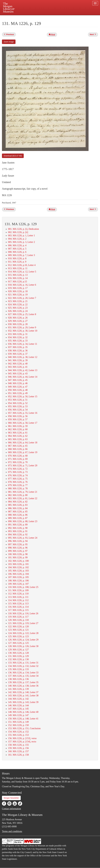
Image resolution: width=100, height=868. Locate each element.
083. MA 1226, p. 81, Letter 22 (23, 498)
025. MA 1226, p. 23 (18, 308)
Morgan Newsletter (11, 798)
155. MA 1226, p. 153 (18, 735)
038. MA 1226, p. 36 (18, 351)
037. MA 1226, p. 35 (18, 347)
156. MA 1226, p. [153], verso (22, 738)
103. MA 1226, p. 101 (18, 564)
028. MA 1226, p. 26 (18, 318)
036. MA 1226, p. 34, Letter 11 (23, 344)
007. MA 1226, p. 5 (17, 249)
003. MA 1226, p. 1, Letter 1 (21, 235)
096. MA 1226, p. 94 (18, 541)
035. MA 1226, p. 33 (18, 341)
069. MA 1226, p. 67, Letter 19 (23, 452)
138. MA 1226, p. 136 (18, 679)
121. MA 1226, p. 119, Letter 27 (23, 623)
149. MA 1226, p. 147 (18, 715)
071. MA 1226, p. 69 (18, 459)
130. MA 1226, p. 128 (18, 653)
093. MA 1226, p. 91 (18, 531)
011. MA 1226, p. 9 (17, 262)
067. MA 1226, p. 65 (18, 446)
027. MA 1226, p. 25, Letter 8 (22, 314)
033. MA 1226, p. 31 (18, 334)
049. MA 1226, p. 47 (18, 387)
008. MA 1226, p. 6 (17, 252)
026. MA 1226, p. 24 (18, 311)
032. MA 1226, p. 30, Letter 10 (23, 331)
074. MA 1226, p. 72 (18, 469)
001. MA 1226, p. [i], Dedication (23, 229)
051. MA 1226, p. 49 (18, 393)
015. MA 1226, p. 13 (18, 275)
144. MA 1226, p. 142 (18, 699)
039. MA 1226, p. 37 (18, 354)
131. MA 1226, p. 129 (18, 656)
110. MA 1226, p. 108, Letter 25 (23, 587)
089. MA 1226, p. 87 (18, 518)
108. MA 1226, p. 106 (18, 581)
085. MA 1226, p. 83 (18, 505)
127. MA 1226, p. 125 (18, 643)
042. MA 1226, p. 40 (18, 364)
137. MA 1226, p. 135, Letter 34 (23, 676)
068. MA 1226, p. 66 (18, 449)
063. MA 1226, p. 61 (18, 433)
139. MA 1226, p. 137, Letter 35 (23, 682)
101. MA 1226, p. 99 (18, 557)
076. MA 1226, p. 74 (18, 475)
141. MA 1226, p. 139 (18, 689)
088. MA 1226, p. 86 (18, 515)
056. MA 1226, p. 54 (18, 410)
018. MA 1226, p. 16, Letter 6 (22, 285)
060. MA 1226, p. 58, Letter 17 (23, 423)
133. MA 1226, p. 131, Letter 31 (23, 663)
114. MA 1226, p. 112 (18, 600)
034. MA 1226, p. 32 (18, 337)
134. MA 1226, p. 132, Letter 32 (23, 666)
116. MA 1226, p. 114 (18, 607)
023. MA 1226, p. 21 (18, 301)
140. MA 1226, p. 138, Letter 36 (23, 686)
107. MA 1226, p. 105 (18, 577)
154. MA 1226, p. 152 (18, 732)
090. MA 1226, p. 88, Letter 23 (23, 521)
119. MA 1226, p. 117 (18, 617)
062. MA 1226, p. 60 (18, 429)
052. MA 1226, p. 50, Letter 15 (23, 396)
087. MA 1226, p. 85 (18, 512)
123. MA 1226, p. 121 (18, 630)
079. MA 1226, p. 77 (18, 485)
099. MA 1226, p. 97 (18, 551)
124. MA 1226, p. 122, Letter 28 (23, 633)
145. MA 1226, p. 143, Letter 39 (23, 702)
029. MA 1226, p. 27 (18, 321)
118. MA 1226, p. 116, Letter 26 (23, 613)
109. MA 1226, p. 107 (18, 584)
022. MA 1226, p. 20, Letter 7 (22, 298)
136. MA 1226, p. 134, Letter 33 (23, 673)
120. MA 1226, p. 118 (18, 620)
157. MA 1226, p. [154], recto (22, 742)
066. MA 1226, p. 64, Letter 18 (23, 443)
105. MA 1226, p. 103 (18, 571)
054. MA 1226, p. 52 (18, 403)
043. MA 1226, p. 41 (18, 367)
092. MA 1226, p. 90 (18, 528)
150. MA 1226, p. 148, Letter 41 (23, 719)
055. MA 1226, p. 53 (18, 406)
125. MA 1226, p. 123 (18, 636)
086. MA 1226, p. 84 (18, 508)
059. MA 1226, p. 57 (18, 419)
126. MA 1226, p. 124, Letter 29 (23, 640)
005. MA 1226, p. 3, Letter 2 (21, 242)
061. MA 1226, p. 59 (18, 426)
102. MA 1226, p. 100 (18, 561)
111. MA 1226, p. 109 (18, 590)
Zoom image (9, 42)
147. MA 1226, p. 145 (18, 709)
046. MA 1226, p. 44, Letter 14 (23, 377)
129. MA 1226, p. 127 (18, 650)
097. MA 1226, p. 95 (18, 544)
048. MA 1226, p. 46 (18, 383)
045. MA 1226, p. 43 (18, 374)
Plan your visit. (19, 17)
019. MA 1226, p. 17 (18, 288)
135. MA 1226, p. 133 (18, 669)
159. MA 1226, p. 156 (18, 748)
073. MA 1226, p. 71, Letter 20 (23, 466)
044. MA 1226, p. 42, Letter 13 (23, 370)
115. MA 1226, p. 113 (18, 604)
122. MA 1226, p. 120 (18, 627)
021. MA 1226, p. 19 (18, 295)
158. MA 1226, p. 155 (18, 745)
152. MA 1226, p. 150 (18, 725)
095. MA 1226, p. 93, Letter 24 (23, 538)
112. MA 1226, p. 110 (18, 594)
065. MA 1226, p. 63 (18, 439)
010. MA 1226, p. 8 (17, 258)
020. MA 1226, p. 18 (18, 291)
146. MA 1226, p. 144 (18, 705)
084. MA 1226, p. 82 (18, 502)
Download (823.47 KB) (13, 156)
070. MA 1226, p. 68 (18, 456)
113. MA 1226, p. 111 (18, 597)
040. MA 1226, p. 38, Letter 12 (23, 357)
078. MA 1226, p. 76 (18, 482)
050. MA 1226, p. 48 (18, 390)
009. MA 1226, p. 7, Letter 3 (21, 255)
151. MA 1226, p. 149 (18, 722)
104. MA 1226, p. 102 (18, 567)
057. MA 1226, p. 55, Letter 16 (23, 413)
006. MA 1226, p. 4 (17, 245)
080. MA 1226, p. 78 (18, 488)
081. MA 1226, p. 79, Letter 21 (23, 492)
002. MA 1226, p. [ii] (18, 232)
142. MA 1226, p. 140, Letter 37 (23, 692)
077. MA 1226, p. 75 (18, 479)
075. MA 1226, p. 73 (18, 472)
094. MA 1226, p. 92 (18, 535)
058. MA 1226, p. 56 (18, 416)
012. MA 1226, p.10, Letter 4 (22, 265)
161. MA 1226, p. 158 (18, 755)
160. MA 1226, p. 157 (18, 751)
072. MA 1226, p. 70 (18, 462)
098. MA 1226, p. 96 (18, 548)
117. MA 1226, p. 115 (18, 610)
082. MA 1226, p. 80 (18, 495)
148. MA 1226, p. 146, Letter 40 (23, 712)
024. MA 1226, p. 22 (18, 305)
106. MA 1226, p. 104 (18, 574)
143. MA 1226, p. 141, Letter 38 (23, 696)
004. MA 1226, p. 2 (17, 239)
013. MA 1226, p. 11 (18, 268)
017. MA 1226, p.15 (18, 282)
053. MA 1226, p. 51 (18, 400)
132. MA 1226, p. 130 (18, 659)
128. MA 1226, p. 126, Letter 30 (23, 646)
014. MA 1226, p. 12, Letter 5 (22, 272)
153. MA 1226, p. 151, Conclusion (24, 728)
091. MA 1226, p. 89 (18, 525)
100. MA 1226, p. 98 (18, 554)
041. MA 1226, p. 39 (18, 360)
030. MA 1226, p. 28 (18, 324)
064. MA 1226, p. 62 (18, 436)
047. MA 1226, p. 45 (18, 380)
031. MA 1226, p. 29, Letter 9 (22, 327)
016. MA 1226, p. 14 (18, 278)
